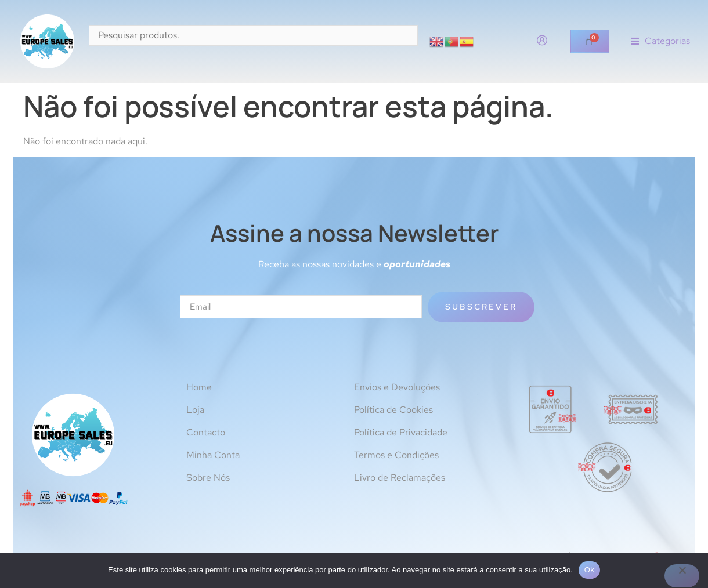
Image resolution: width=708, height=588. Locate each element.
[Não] (682, 576)
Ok (589, 570)
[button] (660, 41)
